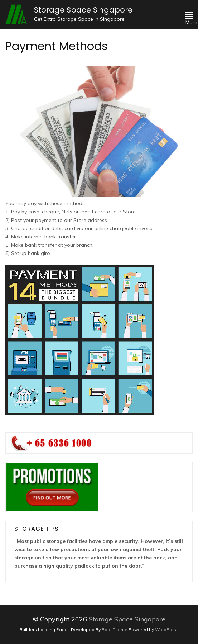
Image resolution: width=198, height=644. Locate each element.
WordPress (167, 629)
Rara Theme (115, 629)
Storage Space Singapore (83, 10)
